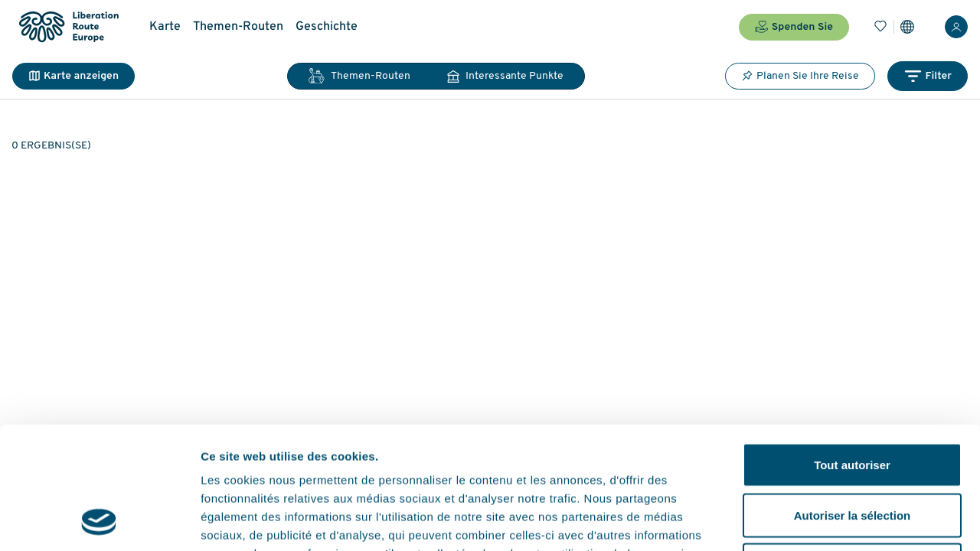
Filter (928, 76)
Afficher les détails (843, 521)
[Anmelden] (956, 27)
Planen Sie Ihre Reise (800, 76)
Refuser (852, 450)
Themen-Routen (238, 27)
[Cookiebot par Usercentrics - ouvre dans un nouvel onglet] (99, 521)
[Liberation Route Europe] (69, 27)
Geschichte (327, 27)
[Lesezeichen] (880, 27)
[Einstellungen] (907, 27)
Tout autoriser (852, 350)
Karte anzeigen (73, 76)
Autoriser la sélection (853, 401)
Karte (165, 27)
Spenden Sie (794, 27)
